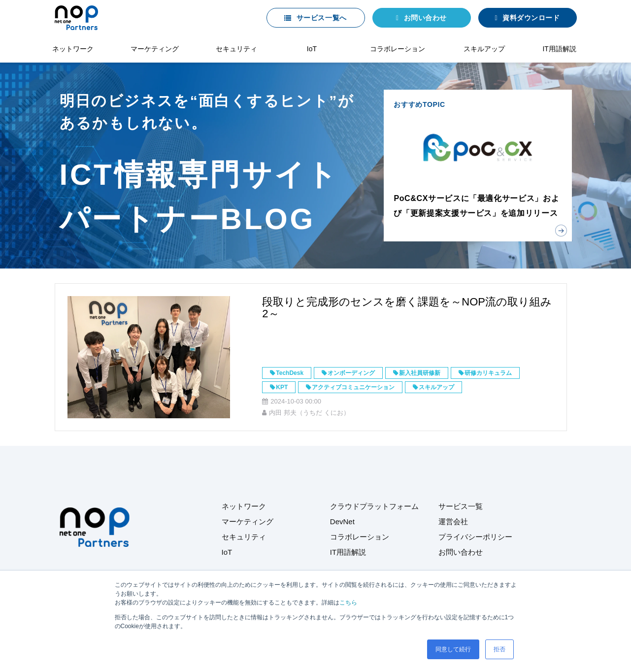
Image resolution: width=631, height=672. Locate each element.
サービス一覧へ (322, 18)
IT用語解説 (559, 49)
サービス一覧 (461, 506)
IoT (312, 49)
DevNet (342, 521)
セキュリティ (236, 49)
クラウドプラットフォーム (374, 506)
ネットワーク (73, 49)
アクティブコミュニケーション (353, 387)
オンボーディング (351, 373)
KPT (282, 387)
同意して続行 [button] (453, 649)
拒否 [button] (499, 649)
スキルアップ (484, 49)
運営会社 (453, 521)
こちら (348, 603)
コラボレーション (398, 49)
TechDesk (290, 373)
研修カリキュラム (488, 373)
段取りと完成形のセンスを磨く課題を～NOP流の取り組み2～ (407, 308)
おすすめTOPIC (478, 166)
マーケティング (155, 49)
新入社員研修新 (420, 373)
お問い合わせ (425, 18)
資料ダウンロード (531, 18)
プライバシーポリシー (475, 537)
